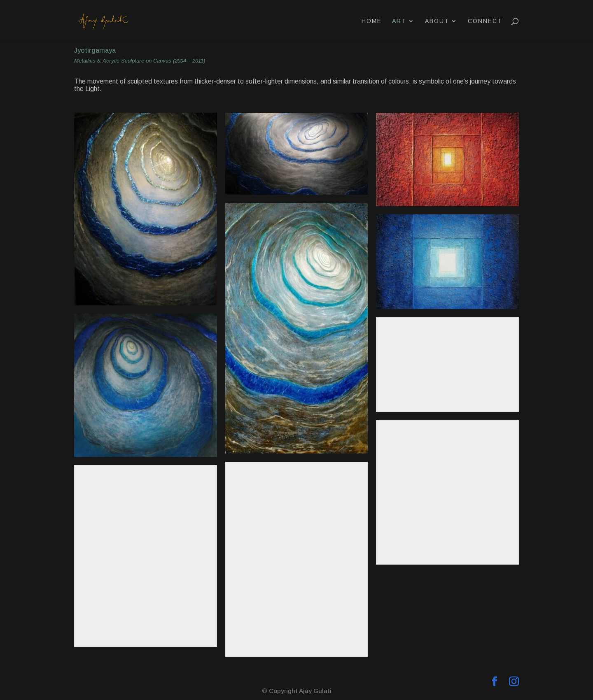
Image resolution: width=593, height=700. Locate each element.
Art (399, 21)
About (437, 21)
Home (372, 21)
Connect (485, 21)
